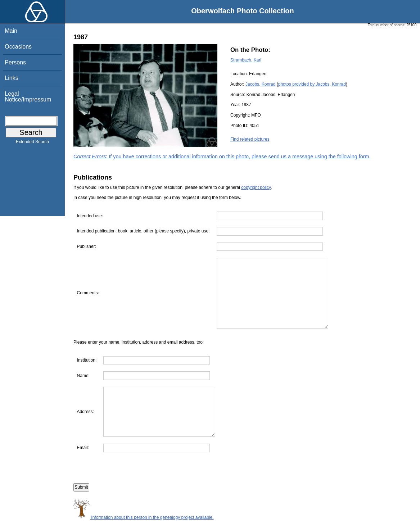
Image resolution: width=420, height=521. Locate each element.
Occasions (18, 47)
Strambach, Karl (246, 60)
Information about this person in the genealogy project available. (144, 517)
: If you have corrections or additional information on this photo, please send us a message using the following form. (222, 157)
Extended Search (32, 143)
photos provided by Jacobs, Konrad (312, 84)
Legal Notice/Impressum (28, 97)
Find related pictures (250, 139)
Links (11, 78)
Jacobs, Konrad (260, 84)
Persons (15, 62)
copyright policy (256, 187)
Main (11, 31)
